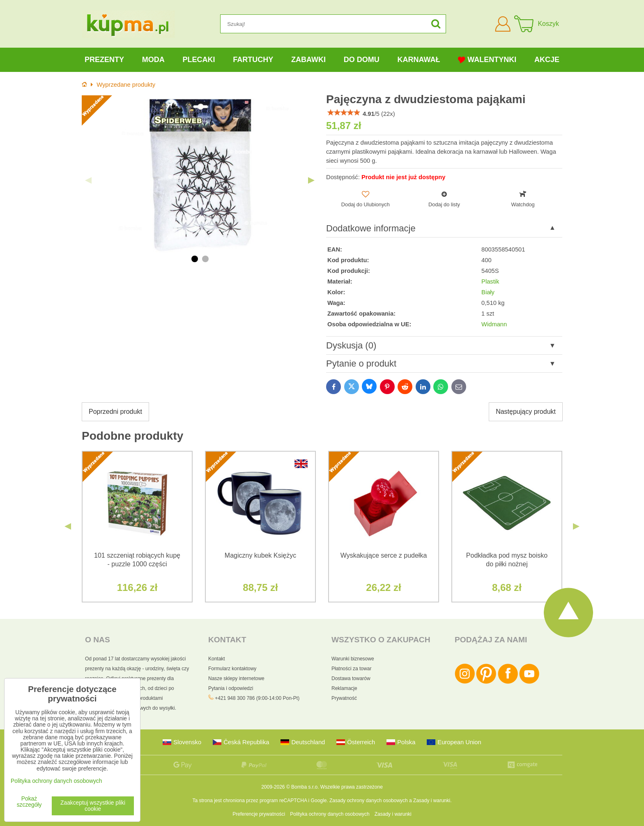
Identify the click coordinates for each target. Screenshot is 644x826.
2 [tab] (205, 259)
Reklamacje (344, 688)
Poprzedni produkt (115, 412)
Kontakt (217, 659)
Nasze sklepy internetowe (236, 678)
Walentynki (487, 60)
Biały (488, 292)
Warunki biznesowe (353, 659)
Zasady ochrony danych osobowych (369, 801)
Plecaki (199, 60)
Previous (88, 180)
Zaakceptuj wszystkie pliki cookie (93, 806)
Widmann (494, 324)
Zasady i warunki (432, 801)
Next (311, 180)
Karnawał (419, 60)
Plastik (490, 281)
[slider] (344, 113)
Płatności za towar (351, 669)
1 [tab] (195, 259)
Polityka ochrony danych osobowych (330, 814)
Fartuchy (253, 60)
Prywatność (344, 698)
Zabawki (308, 60)
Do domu (362, 60)
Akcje (547, 60)
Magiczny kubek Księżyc (260, 555)
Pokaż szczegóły (29, 802)
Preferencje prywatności (259, 814)
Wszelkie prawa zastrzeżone (352, 787)
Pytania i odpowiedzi (231, 688)
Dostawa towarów (351, 678)
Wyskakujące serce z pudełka (384, 555)
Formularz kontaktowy (232, 669)
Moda (153, 60)
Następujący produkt (526, 412)
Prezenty (104, 60)
